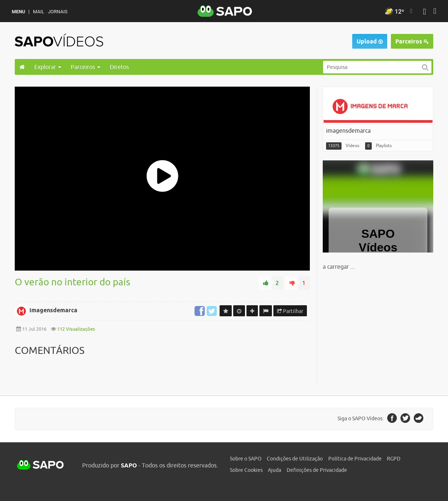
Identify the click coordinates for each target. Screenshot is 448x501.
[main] (224, 235)
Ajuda (274, 470)
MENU (18, 12)
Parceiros (412, 41)
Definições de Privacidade (317, 470)
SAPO (41, 465)
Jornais (58, 12)
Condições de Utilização (295, 459)
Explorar (48, 67)
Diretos (119, 67)
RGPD (394, 459)
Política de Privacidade (355, 459)
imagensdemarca (53, 310)
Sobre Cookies (246, 470)
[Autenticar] (424, 12)
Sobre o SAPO (246, 459)
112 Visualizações (76, 329)
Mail (38, 12)
